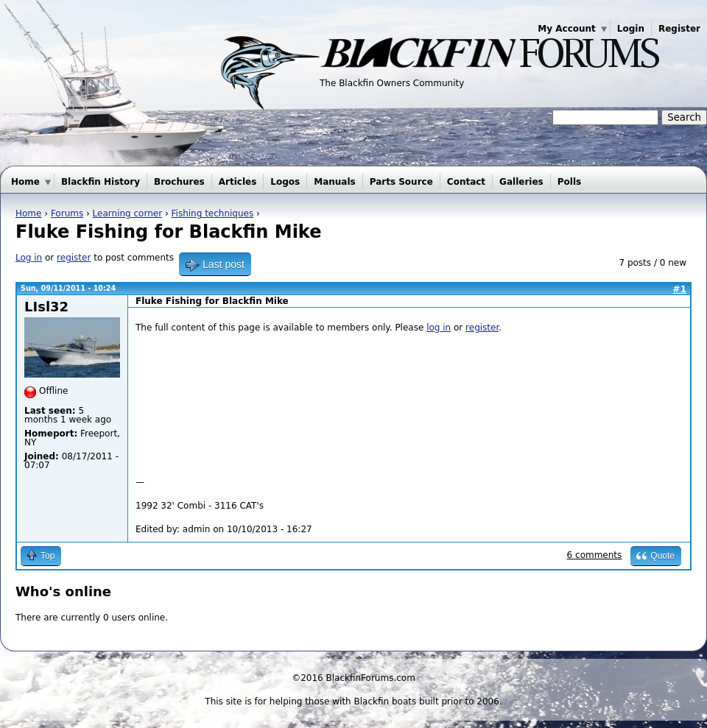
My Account (567, 29)
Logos (285, 182)
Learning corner (128, 213)
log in (439, 328)
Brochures (179, 182)
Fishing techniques (213, 213)
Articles (238, 182)
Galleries (521, 182)
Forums (67, 213)
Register (679, 29)
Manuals (334, 182)
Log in (29, 258)
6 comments (595, 555)
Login (631, 29)
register (74, 258)
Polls (569, 182)
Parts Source (401, 182)
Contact (466, 182)
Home (25, 182)
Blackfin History (101, 182)
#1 (680, 289)
